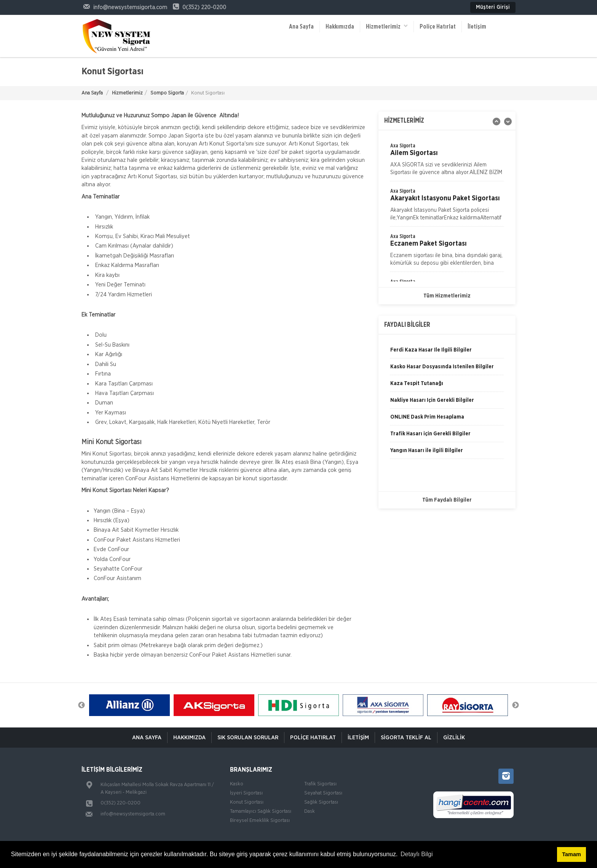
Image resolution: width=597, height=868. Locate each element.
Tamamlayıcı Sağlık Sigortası (261, 811)
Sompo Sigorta (167, 93)
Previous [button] (81, 705)
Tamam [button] (571, 854)
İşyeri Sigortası (246, 793)
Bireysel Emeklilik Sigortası (260, 821)
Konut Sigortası (247, 802)
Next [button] (516, 705)
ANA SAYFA (147, 738)
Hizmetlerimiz (387, 26)
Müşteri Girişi (493, 7)
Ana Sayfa (301, 27)
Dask (310, 811)
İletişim (477, 27)
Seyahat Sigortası (323, 793)
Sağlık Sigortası (321, 802)
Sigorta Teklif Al (406, 738)
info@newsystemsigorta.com (133, 814)
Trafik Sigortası (320, 784)
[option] (447, 207)
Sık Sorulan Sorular (248, 738)
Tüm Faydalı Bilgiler (447, 500)
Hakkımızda (340, 27)
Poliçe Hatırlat (438, 27)
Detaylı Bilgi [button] (417, 854)
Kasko (237, 784)
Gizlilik (454, 738)
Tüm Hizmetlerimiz (447, 296)
